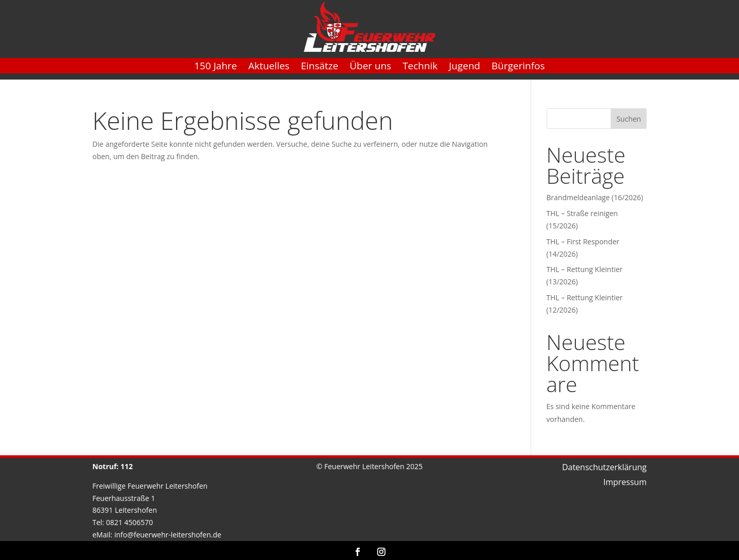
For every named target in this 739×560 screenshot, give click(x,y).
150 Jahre (215, 67)
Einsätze (319, 67)
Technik (420, 67)
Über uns (370, 67)
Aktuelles (269, 67)
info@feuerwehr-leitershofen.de (168, 535)
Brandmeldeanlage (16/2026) (595, 197)
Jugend (465, 67)
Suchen (629, 119)
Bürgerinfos (518, 67)
